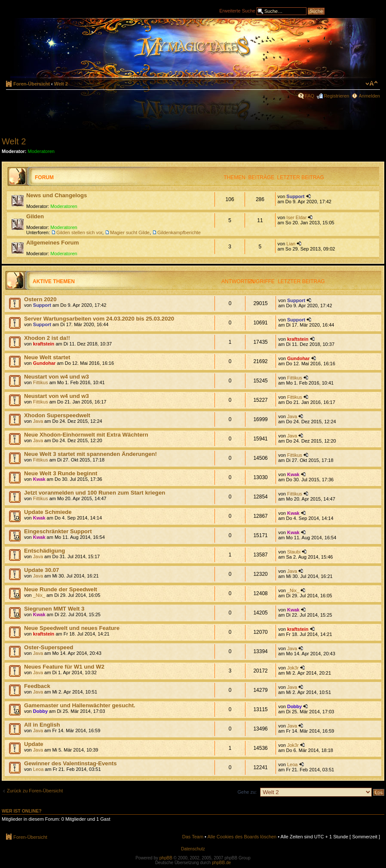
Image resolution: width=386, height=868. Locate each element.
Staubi (294, 552)
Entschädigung (44, 551)
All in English (42, 725)
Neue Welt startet (47, 357)
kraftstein (44, 344)
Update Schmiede (48, 512)
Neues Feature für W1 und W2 (64, 667)
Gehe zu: (247, 792)
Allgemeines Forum (52, 243)
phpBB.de (221, 863)
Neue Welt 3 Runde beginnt (61, 473)
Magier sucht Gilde (130, 232)
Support (295, 196)
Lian (291, 244)
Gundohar (44, 363)
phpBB (166, 858)
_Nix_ (39, 595)
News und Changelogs (57, 195)
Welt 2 (61, 84)
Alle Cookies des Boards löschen (242, 837)
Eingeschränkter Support (58, 531)
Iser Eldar (296, 217)
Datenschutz (193, 849)
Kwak (39, 479)
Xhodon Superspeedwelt (57, 415)
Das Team (193, 837)
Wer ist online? (22, 811)
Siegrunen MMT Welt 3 (54, 609)
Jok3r (293, 668)
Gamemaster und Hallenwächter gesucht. (80, 705)
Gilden (35, 216)
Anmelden (369, 96)
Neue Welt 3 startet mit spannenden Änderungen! (90, 454)
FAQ (309, 96)
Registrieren (336, 96)
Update (34, 744)
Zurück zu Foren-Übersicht (35, 791)
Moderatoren (41, 151)
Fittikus (41, 382)
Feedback (37, 686)
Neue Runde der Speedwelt (61, 589)
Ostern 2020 (40, 299)
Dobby (40, 711)
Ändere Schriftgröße (372, 83)
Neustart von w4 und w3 (57, 377)
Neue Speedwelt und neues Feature (72, 628)
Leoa (38, 769)
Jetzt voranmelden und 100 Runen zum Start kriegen (95, 493)
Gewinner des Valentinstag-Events (70, 763)
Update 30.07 (41, 570)
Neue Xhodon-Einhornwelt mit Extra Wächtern (86, 435)
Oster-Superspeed (49, 647)
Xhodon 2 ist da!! (47, 338)
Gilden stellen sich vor (79, 232)
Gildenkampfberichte (179, 232)
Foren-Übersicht (32, 84)
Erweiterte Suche (237, 10)
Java (38, 421)
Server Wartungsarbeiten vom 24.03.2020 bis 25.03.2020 (99, 319)
